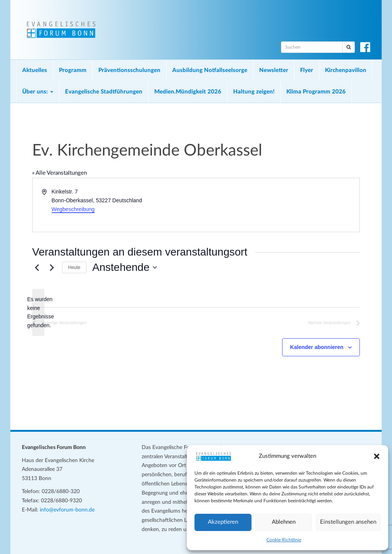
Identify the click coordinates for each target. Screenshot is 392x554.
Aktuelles (35, 70)
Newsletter (274, 70)
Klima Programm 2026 (316, 92)
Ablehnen (284, 522)
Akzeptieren (223, 522)
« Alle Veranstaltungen (60, 173)
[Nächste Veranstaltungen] (52, 267)
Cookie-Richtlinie (284, 540)
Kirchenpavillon (346, 70)
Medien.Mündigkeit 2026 (188, 92)
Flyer (307, 70)
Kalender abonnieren (317, 347)
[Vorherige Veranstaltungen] (37, 267)
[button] (377, 456)
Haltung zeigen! (254, 92)
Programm (73, 70)
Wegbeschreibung (73, 209)
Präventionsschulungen (129, 70)
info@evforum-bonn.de (67, 510)
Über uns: (38, 92)
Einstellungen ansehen (348, 522)
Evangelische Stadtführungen (104, 92)
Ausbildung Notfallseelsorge (210, 70)
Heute (74, 267)
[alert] (38, 312)
